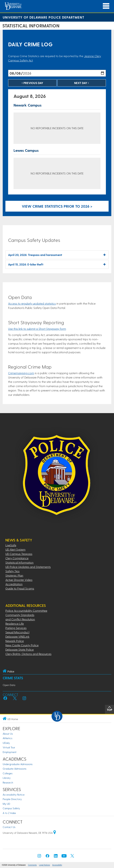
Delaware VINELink (17, 636)
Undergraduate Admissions (18, 764)
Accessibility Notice (14, 795)
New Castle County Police (22, 645)
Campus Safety (11, 808)
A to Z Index (9, 813)
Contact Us (9, 827)
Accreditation (14, 584)
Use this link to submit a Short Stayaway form (37, 329)
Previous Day (32, 83)
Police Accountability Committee (26, 611)
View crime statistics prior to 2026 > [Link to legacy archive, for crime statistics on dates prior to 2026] (57, 206)
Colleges (8, 773)
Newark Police (15, 641)
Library (7, 778)
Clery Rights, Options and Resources (28, 654)
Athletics (7, 738)
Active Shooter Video (19, 580)
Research (8, 782)
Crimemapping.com (21, 373)
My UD (6, 804)
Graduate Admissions (15, 769)
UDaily (6, 743)
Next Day (82, 83)
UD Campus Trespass (19, 554)
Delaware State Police (20, 649)
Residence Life (15, 624)
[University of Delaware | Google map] (55, 833)
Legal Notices (44, 865)
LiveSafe (11, 545)
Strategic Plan (14, 575)
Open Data (9, 685)
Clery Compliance (17, 558)
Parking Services (16, 628)
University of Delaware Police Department (43, 17)
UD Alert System (15, 549)
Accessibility (57, 865)
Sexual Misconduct (17, 632)
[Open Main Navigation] (106, 6)
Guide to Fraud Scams (20, 588)
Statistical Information (19, 562)
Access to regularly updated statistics (32, 303)
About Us (8, 734)
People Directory (12, 799)
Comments (32, 865)
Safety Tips (12, 571)
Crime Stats (13, 678)
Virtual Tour (9, 747)
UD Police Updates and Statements (28, 567)
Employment (10, 752)
